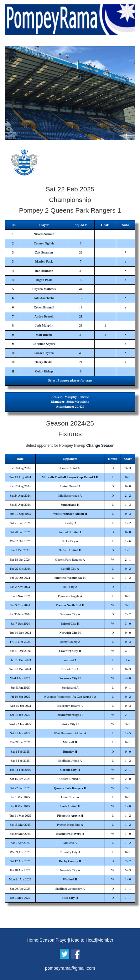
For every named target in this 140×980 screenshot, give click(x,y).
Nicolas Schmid (44, 234)
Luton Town (69, 486)
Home (32, 940)
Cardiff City (69, 569)
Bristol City (69, 624)
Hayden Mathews (44, 289)
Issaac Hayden (44, 353)
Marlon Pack (44, 261)
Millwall (47, 477)
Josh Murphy (44, 325)
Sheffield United (68, 532)
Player (62, 940)
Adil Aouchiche (44, 298)
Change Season (101, 446)
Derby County (69, 642)
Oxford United (68, 550)
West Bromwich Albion (68, 514)
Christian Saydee (44, 344)
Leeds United (69, 468)
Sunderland (69, 505)
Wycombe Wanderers (57, 697)
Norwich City (69, 633)
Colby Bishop (44, 371)
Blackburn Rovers (69, 706)
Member (105, 940)
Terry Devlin (44, 362)
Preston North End (68, 605)
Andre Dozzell (44, 316)
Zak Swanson (44, 252)
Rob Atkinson (44, 271)
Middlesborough (69, 496)
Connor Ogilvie (44, 243)
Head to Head (83, 940)
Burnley (69, 523)
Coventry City (68, 651)
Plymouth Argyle (69, 596)
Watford (69, 660)
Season (47, 940)
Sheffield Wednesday (68, 578)
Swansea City (69, 614)
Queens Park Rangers (69, 560)
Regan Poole (44, 280)
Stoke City (69, 541)
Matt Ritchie (44, 335)
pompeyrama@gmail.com (70, 968)
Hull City (69, 587)
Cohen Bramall (44, 307)
